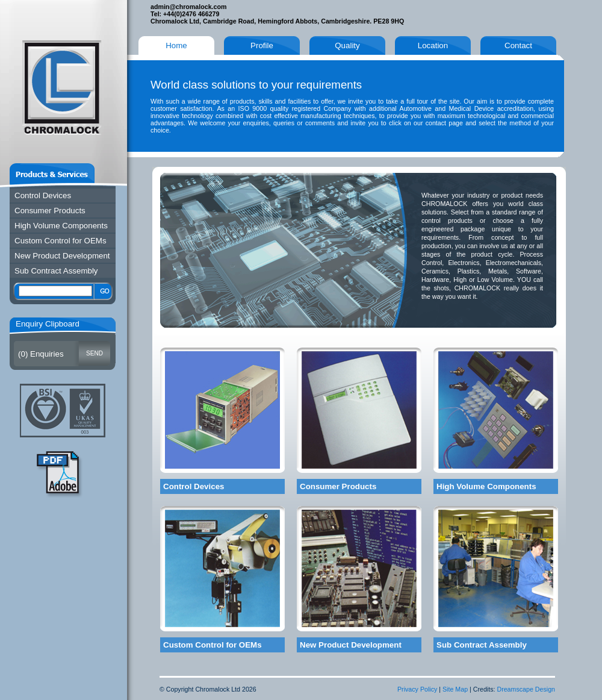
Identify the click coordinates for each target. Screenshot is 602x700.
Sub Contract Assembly (56, 271)
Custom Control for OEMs (61, 241)
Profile (262, 45)
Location (433, 45)
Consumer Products (50, 211)
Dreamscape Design (526, 689)
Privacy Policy (417, 689)
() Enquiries (41, 354)
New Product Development (62, 256)
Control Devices (43, 195)
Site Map (455, 689)
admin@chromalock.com (188, 7)
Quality (347, 45)
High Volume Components (61, 226)
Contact (518, 45)
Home (176, 45)
